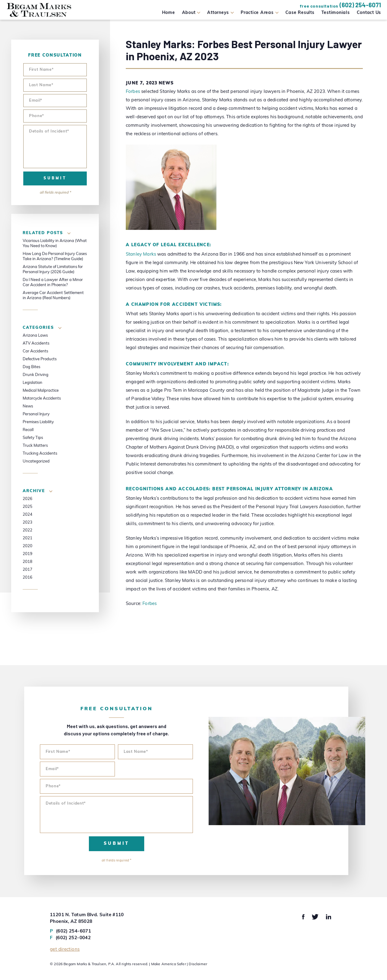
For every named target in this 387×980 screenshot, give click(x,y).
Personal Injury (36, 414)
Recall (28, 430)
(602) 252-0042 (70, 938)
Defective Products (40, 359)
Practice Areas (257, 13)
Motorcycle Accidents (42, 399)
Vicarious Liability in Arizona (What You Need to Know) (55, 243)
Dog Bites (31, 367)
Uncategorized (36, 461)
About (189, 13)
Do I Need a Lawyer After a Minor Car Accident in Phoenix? (53, 283)
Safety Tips (33, 438)
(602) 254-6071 (360, 5)
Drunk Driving (36, 375)
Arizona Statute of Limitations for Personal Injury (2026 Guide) (53, 269)
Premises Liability (38, 422)
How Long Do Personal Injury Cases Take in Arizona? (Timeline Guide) (55, 256)
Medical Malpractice (41, 391)
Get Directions (65, 950)
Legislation (33, 383)
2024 (28, 515)
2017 (28, 570)
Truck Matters (35, 446)
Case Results (300, 13)
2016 (28, 578)
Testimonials (336, 13)
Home (169, 13)
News (166, 83)
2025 (28, 507)
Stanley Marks (141, 255)
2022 (28, 530)
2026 (28, 499)
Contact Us (369, 13)
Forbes (133, 92)
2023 (28, 523)
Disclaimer (198, 964)
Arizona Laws (35, 336)
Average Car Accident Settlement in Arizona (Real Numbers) (53, 296)
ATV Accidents (36, 343)
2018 (28, 562)
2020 (28, 546)
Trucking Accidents (40, 454)
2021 (28, 538)
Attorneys (218, 13)
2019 (28, 554)
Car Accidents (35, 351)
